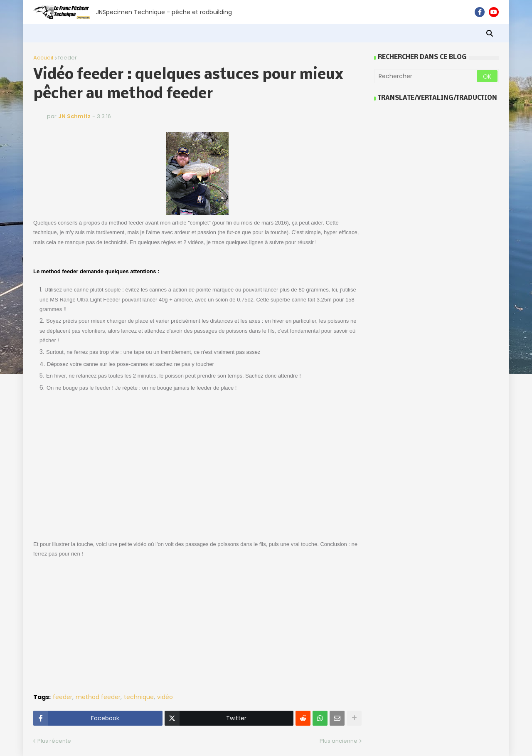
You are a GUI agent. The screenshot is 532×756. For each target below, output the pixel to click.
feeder (68, 58)
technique (139, 697)
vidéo (165, 697)
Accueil (43, 58)
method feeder (98, 697)
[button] (490, 33)
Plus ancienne (339, 741)
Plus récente (54, 741)
